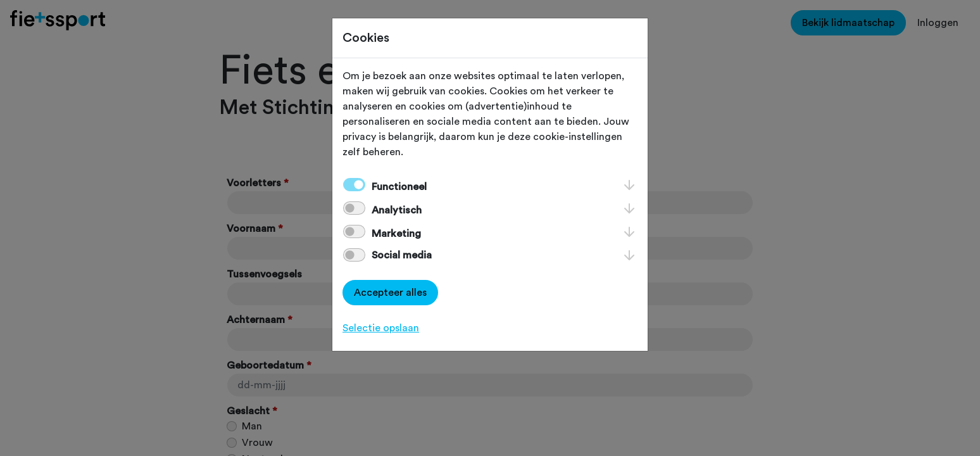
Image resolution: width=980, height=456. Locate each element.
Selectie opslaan (381, 328)
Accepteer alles (390, 293)
